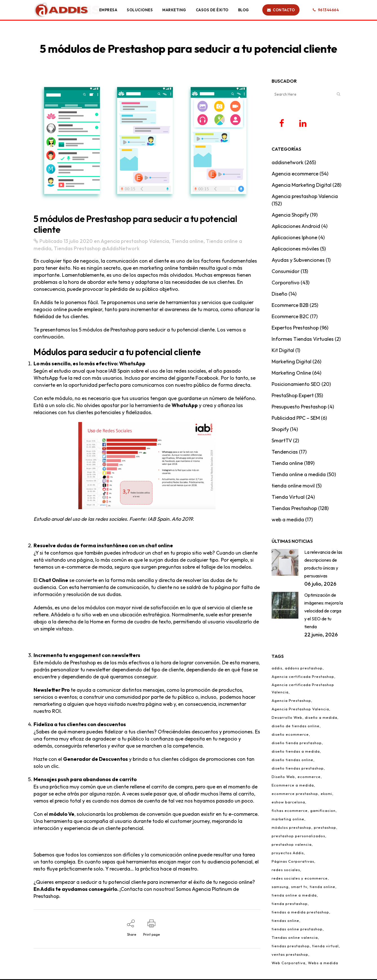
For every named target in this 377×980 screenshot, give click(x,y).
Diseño (280, 295)
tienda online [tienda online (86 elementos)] (322, 887)
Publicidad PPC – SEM (296, 419)
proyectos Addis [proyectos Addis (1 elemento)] (288, 854)
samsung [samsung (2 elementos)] (280, 887)
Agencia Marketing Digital (301, 186)
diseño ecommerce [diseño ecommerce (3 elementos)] (290, 735)
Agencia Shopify (290, 216)
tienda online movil (293, 486)
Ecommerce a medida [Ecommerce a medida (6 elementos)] (293, 786)
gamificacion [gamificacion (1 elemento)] (323, 811)
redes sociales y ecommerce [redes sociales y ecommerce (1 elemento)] (300, 879)
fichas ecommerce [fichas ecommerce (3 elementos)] (290, 811)
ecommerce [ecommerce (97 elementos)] (309, 777)
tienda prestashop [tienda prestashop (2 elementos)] (290, 904)
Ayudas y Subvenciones (298, 261)
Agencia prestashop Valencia (135, 241)
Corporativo (286, 283)
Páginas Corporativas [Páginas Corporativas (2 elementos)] (293, 862)
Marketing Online (291, 374)
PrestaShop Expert (293, 396)
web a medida (288, 520)
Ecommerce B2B (290, 306)
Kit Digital (283, 351)
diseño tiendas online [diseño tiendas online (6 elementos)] (292, 761)
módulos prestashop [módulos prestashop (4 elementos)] (291, 828)
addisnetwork (288, 163)
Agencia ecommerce (295, 174)
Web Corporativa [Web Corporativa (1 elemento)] (289, 964)
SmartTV (282, 441)
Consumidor (286, 272)
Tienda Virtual (288, 498)
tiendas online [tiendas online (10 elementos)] (285, 921)
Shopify (280, 430)
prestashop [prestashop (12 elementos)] (325, 828)
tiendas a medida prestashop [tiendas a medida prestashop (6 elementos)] (300, 913)
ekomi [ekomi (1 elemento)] (326, 794)
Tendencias (285, 453)
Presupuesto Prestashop (299, 407)
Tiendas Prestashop (77, 248)
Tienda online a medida (299, 475)
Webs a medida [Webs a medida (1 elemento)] (323, 964)
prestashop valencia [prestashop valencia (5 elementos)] (292, 845)
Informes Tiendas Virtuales (303, 340)
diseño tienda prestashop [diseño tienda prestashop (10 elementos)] (297, 744)
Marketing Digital (291, 362)
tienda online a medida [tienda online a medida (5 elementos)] (294, 896)
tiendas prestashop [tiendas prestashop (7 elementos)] (291, 947)
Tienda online (188, 241)
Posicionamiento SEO (296, 385)
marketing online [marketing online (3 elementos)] (288, 820)
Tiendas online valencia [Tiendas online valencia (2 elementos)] (295, 938)
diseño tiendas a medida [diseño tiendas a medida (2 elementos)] (296, 752)
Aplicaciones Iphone (294, 238)
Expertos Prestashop (295, 329)
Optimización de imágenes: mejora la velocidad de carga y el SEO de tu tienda (324, 612)
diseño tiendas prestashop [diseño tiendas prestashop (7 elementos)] (298, 769)
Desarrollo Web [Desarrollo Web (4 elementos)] (287, 718)
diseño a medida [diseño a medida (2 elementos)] (321, 718)
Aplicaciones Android (296, 227)
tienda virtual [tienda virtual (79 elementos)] (325, 947)
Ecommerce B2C (290, 317)
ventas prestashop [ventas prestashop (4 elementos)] (290, 955)
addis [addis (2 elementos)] (277, 669)
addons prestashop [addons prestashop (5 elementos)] (304, 669)
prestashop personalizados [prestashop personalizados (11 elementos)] (298, 837)
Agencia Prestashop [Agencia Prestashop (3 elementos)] (291, 701)
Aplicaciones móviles (295, 250)
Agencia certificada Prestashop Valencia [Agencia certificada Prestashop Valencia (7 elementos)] (303, 689)
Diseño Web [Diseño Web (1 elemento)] (283, 777)
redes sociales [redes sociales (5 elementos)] (286, 871)
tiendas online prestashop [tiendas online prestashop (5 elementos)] (297, 930)
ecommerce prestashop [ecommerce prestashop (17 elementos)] (295, 794)
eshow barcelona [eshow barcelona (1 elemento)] (288, 803)
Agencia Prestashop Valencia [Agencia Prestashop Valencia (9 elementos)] (300, 710)
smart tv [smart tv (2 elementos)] (299, 887)
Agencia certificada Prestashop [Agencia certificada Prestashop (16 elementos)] (303, 677)
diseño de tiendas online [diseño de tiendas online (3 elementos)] (296, 727)
